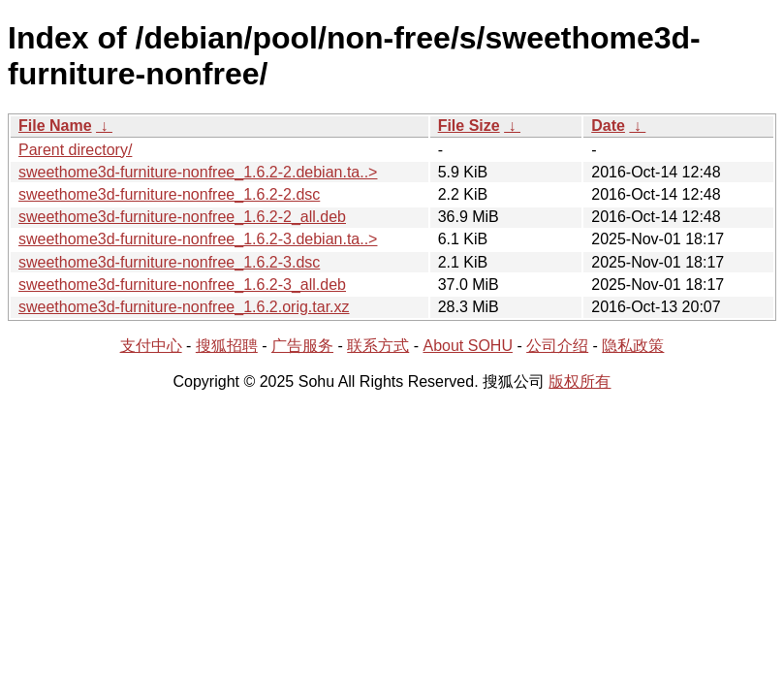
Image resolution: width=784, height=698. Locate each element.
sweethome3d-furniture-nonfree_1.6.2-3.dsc (169, 262)
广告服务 (302, 346)
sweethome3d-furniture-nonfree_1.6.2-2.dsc (169, 194)
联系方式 (378, 346)
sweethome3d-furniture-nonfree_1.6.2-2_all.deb (182, 217)
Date (608, 126)
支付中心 (151, 346)
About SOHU (467, 346)
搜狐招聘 (227, 346)
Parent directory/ (75, 150)
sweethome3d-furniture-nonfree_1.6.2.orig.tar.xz (184, 307)
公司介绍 (557, 346)
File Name (55, 126)
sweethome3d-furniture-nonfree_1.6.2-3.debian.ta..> (198, 239)
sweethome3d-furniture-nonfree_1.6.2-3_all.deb (182, 285)
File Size (469, 126)
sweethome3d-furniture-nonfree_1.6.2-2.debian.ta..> (198, 172)
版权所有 (580, 381)
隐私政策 (633, 346)
